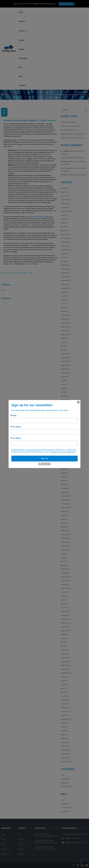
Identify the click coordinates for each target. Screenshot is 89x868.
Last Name (16, 438)
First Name (16, 427)
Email (14, 416)
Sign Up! (44, 458)
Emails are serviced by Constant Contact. (64, 452)
